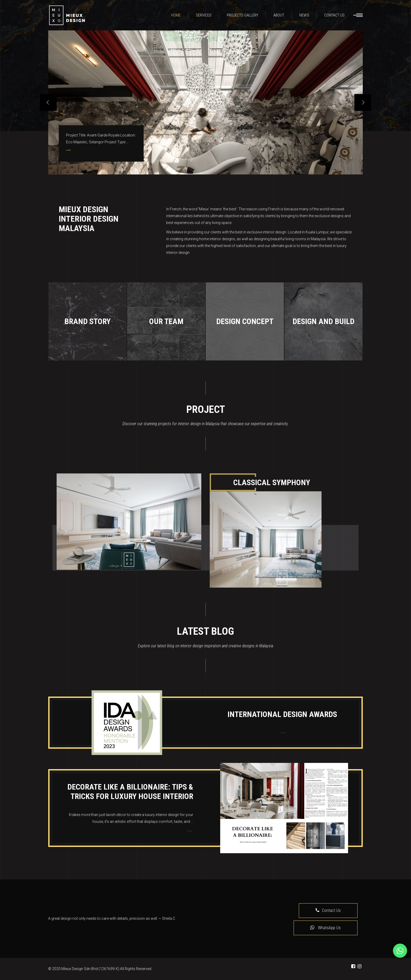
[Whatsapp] (400, 951)
